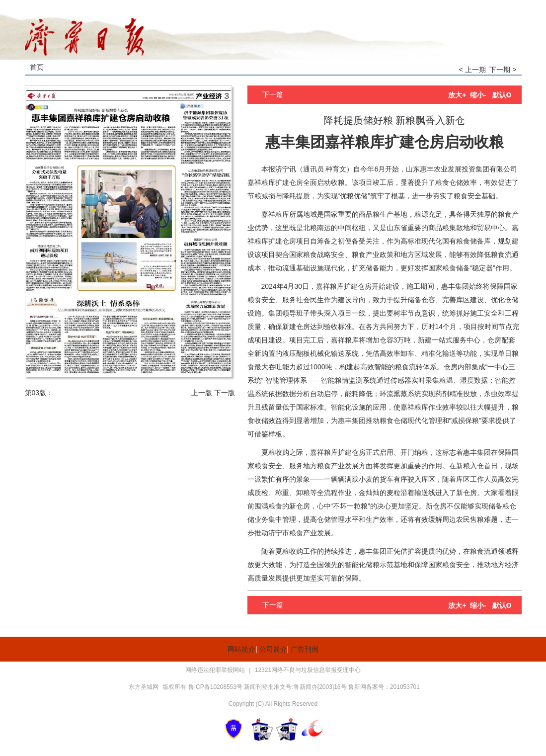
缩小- (478, 95)
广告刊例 (305, 649)
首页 (37, 67)
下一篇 (273, 94)
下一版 (225, 393)
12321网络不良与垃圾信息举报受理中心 (308, 670)
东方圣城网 (144, 687)
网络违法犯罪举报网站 (216, 670)
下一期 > (503, 70)
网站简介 (241, 649)
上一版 (202, 393)
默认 (502, 95)
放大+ (457, 95)
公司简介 (273, 649)
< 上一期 (472, 70)
